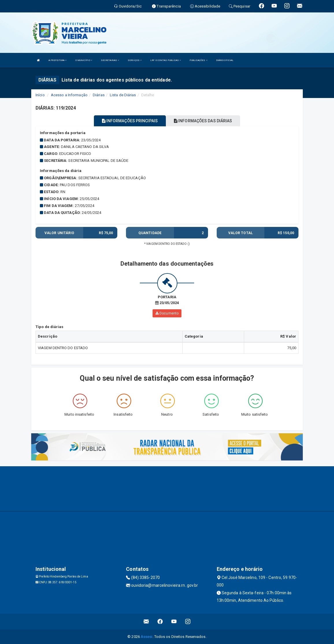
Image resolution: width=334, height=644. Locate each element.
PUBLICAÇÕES (198, 60)
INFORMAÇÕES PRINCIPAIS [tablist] (130, 121)
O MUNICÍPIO (84, 60)
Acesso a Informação (69, 95)
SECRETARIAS (110, 60)
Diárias (99, 95)
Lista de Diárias (123, 95)
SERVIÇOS (135, 60)
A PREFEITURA (57, 60)
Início (40, 95)
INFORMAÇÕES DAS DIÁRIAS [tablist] (203, 121)
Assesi (147, 637)
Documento (167, 313)
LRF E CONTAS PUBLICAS (166, 60)
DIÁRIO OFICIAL (225, 60)
